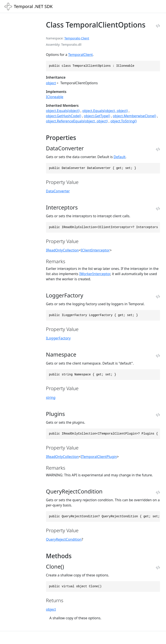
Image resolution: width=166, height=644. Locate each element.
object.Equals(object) (63, 111)
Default (120, 157)
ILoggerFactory (58, 338)
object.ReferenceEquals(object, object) (77, 121)
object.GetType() (97, 116)
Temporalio (72, 38)
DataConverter (58, 191)
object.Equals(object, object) (105, 111)
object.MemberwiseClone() (134, 116)
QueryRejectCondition (64, 539)
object (51, 83)
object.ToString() (124, 121)
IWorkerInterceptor (95, 274)
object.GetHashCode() (64, 116)
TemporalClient (80, 55)
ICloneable (55, 97)
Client (85, 38)
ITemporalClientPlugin (99, 457)
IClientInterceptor (95, 250)
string (51, 397)
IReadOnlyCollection (62, 250)
